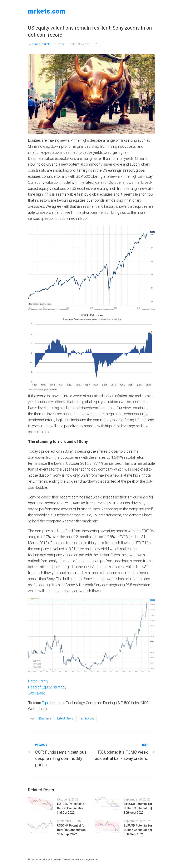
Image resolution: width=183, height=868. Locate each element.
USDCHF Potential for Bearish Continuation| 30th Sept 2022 (72, 830)
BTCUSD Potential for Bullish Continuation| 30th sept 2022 (138, 808)
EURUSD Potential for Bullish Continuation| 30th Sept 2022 (138, 830)
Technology (87, 718)
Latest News (65, 718)
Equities (48, 703)
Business (45, 718)
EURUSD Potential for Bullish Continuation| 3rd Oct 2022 (71, 808)
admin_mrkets (41, 44)
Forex (61, 44)
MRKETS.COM (47, 11)
